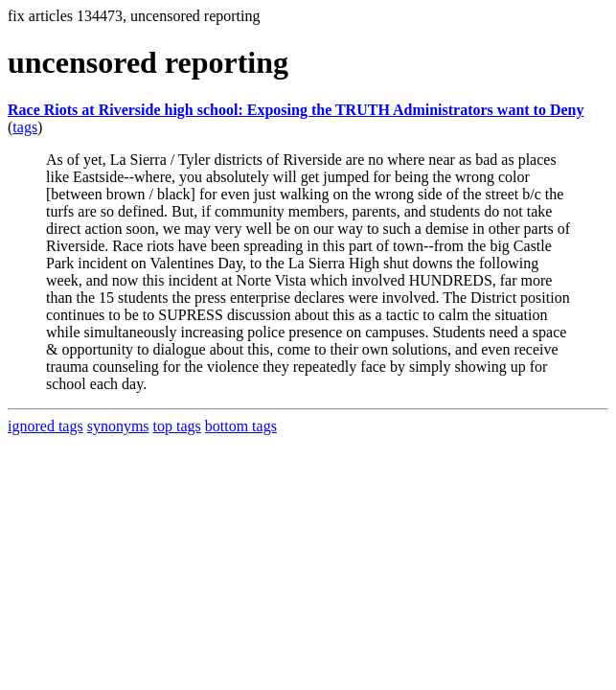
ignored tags (46, 426)
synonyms (118, 426)
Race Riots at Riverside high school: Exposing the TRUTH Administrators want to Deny (296, 110)
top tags (177, 426)
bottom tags (241, 426)
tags (25, 127)
